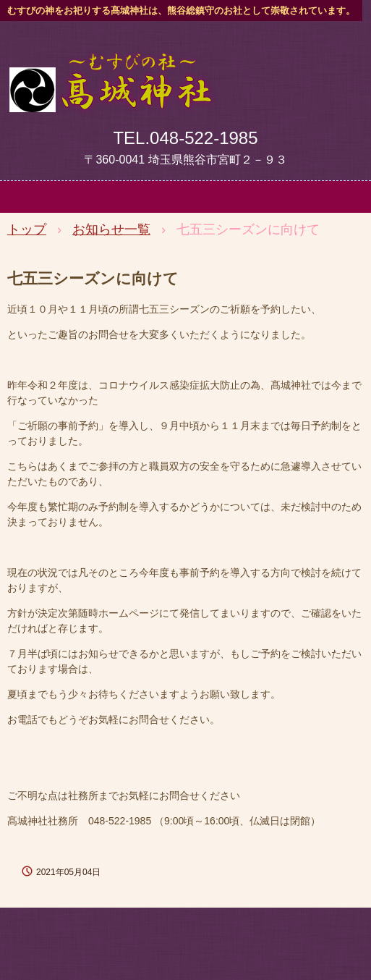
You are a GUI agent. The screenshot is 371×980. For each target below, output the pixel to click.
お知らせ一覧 (111, 229)
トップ (27, 229)
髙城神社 (110, 67)
